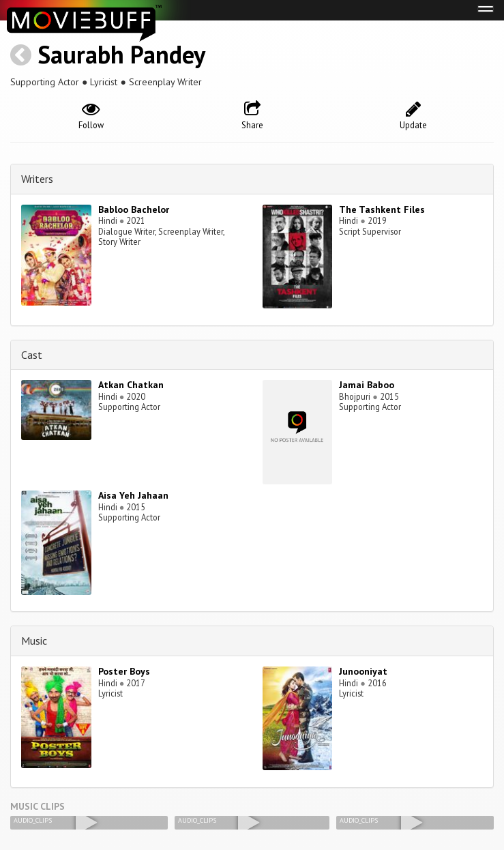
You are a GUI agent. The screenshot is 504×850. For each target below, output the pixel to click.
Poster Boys (124, 671)
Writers (37, 179)
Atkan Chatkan (131, 385)
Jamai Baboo (367, 385)
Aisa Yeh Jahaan (133, 495)
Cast (32, 355)
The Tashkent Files (382, 209)
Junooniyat (363, 671)
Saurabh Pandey (121, 54)
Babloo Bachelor (134, 209)
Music (34, 641)
